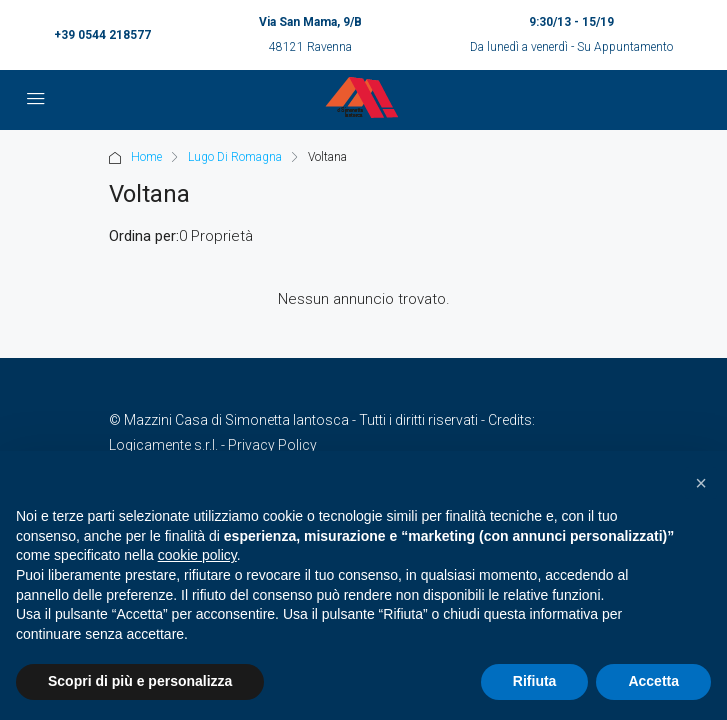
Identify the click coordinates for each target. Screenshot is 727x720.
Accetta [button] (653, 681)
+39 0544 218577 (102, 35)
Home (146, 157)
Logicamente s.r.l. (163, 445)
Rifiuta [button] (535, 681)
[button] (701, 483)
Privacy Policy (272, 445)
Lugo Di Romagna (235, 157)
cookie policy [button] (197, 555)
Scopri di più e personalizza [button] (140, 681)
